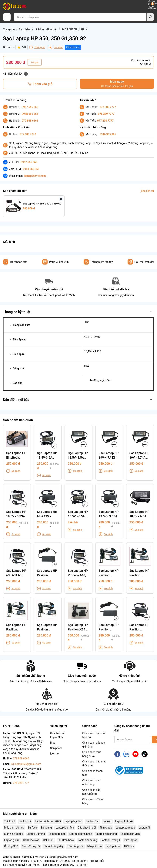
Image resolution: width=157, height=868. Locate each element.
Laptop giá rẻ (12, 840)
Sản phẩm (25, 29)
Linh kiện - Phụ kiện (46, 29)
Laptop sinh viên (130, 834)
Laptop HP (25, 821)
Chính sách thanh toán (92, 773)
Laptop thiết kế (124, 821)
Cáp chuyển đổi (87, 828)
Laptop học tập (73, 821)
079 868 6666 (30, 121)
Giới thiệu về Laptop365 (57, 735)
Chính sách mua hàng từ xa (92, 754)
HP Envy (129, 846)
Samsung (46, 828)
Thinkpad (10, 821)
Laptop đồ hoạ (57, 834)
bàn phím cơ (95, 846)
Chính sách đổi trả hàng (93, 801)
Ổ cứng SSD (11, 846)
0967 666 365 (30, 107)
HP (83, 29)
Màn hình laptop (14, 834)
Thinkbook (106, 828)
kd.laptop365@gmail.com (26, 764)
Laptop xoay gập (125, 828)
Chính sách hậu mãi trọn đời (94, 735)
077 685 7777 (28, 134)
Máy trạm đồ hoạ (14, 828)
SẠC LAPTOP (69, 29)
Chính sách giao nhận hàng (92, 782)
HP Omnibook (66, 840)
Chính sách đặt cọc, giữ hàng (94, 745)
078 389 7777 (106, 114)
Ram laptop (131, 840)
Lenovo (107, 821)
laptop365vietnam (35, 176)
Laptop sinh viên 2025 (48, 821)
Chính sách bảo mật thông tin (94, 763)
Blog (53, 743)
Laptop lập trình (65, 828)
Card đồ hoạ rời (31, 846)
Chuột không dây (53, 846)
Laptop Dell (92, 821)
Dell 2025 (48, 840)
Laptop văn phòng (106, 834)
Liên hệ (54, 754)
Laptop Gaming (36, 834)
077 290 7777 (105, 121)
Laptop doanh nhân (81, 834)
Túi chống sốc (75, 846)
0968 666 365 (30, 114)
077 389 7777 (108, 107)
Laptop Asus (113, 846)
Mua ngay (117, 84)
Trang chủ (9, 29)
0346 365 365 (108, 134)
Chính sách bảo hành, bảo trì (91, 792)
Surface (32, 828)
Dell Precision (31, 840)
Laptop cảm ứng (88, 840)
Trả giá (35, 62)
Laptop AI (144, 828)
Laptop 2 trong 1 (110, 840)
